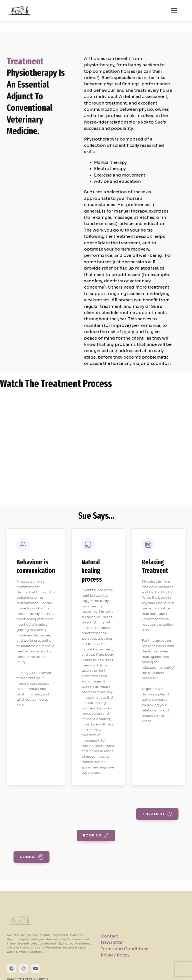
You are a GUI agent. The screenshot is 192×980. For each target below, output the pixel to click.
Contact (109, 936)
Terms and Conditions (124, 949)
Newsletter (112, 942)
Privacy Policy (115, 955)
